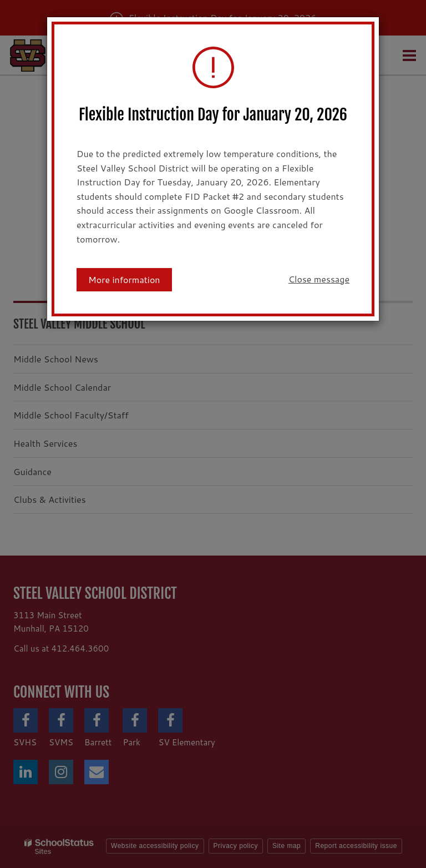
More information (124, 279)
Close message (319, 279)
